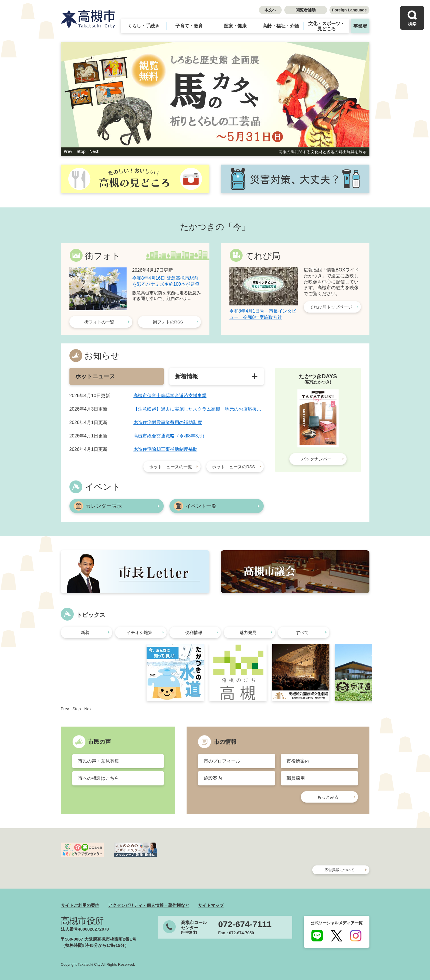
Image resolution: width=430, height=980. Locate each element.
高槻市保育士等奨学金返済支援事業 (170, 396)
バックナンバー (316, 459)
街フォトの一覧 (99, 322)
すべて (302, 632)
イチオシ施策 (139, 632)
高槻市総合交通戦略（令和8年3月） (170, 436)
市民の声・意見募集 (99, 761)
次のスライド (94, 152)
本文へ (270, 10)
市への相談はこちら (99, 778)
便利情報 (194, 632)
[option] (215, 99)
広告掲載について (339, 870)
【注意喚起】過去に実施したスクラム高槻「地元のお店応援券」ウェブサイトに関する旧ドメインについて (199, 409)
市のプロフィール (222, 761)
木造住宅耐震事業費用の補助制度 (168, 422)
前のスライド (68, 152)
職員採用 (296, 778)
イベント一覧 (201, 506)
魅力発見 (248, 632)
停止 (81, 152)
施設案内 (213, 778)
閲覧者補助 (306, 10)
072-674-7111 (245, 924)
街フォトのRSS (168, 322)
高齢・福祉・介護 (281, 26)
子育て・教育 (189, 26)
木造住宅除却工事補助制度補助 (165, 449)
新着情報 (187, 376)
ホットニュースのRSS (234, 467)
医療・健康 (235, 26)
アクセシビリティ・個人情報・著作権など (149, 905)
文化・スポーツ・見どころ (327, 26)
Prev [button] (65, 709)
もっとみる (328, 797)
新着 (85, 632)
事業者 (360, 26)
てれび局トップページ (331, 307)
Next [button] (88, 709)
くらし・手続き (143, 26)
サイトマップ (211, 905)
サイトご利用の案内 (80, 905)
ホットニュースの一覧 (171, 467)
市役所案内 (298, 761)
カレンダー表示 (104, 506)
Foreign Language (349, 10)
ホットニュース (95, 376)
